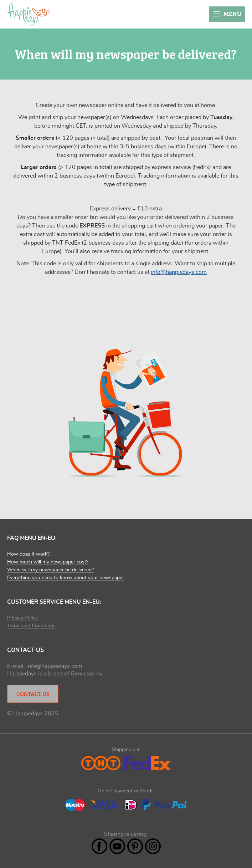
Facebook (99, 846)
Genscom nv (86, 674)
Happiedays (29, 14)
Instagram (153, 846)
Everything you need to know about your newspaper (66, 578)
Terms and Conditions (31, 626)
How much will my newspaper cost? (48, 562)
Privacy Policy (22, 618)
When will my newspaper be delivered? (50, 570)
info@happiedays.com (179, 272)
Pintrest (135, 846)
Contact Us (33, 694)
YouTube (117, 846)
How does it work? (28, 554)
